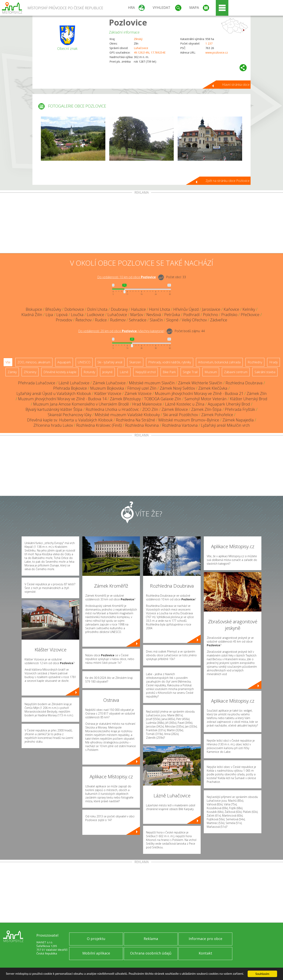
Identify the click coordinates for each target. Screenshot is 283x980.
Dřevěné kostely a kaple (60, 372)
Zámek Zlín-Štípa (206, 409)
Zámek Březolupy (125, 399)
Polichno (210, 315)
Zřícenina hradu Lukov (53, 425)
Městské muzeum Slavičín (152, 383)
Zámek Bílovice (175, 409)
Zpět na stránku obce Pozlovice (228, 181)
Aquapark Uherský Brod (229, 404)
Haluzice (138, 309)
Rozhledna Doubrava (244, 383)
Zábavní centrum (236, 372)
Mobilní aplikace (96, 953)
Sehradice (138, 320)
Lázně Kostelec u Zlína (185, 404)
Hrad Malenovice (147, 404)
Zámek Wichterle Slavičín (200, 383)
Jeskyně (107, 372)
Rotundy (89, 372)
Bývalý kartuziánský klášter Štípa (54, 409)
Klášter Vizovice (108, 393)
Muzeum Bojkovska (107, 388)
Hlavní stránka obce (236, 85)
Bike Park (169, 372)
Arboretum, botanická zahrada (219, 362)
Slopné (172, 320)
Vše (8, 362)
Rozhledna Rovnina (142, 425)
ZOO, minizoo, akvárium (34, 362)
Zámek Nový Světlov (177, 388)
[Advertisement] (141, 224)
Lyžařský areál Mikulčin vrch (225, 425)
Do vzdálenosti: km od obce (127, 277)
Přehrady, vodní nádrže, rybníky (170, 362)
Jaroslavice (211, 309)
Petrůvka (172, 315)
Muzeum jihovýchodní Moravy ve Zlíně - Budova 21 (199, 393)
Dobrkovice (74, 309)
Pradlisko (229, 315)
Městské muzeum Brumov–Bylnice (189, 420)
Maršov (137, 315)
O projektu (96, 939)
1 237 (209, 43)
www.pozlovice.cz (217, 52)
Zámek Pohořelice (217, 415)
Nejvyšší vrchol (146, 372)
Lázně (124, 372)
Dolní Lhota (97, 309)
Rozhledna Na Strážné (136, 420)
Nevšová (154, 315)
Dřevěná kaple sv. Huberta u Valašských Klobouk (70, 420)
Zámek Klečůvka (213, 388)
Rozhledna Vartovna (180, 425)
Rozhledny (255, 362)
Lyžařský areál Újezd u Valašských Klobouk (54, 393)
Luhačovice (141, 48)
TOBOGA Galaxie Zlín (163, 399)
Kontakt (205, 953)
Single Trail (190, 372)
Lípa (49, 315)
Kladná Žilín (32, 315)
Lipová (62, 315)
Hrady (273, 362)
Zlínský (138, 39)
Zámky (12, 372)
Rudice (101, 320)
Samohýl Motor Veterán (206, 399)
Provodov (64, 320)
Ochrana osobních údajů (151, 953)
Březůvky (53, 309)
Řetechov (84, 320)
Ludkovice (96, 315)
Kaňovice (231, 309)
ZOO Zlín (150, 409)
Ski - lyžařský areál (110, 362)
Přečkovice (250, 315)
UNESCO (84, 362)
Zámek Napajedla (238, 420)
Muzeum (211, 372)
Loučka (77, 315)
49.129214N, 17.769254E (150, 52)
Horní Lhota (160, 309)
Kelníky (249, 309)
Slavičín (156, 320)
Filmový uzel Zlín (142, 388)
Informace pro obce (205, 939)
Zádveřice (219, 320)
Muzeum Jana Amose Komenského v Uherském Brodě (81, 404)
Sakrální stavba (265, 372)
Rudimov (118, 320)
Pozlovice (128, 22)
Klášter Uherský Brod (249, 399)
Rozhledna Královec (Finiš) (99, 425)
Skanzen (135, 362)
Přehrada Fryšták (240, 409)
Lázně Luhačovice (74, 383)
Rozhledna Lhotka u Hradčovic (112, 409)
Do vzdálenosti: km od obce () (121, 331)
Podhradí (192, 315)
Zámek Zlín (257, 393)
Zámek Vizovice (138, 393)
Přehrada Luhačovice (37, 383)
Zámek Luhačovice (109, 383)
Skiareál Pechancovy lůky (70, 415)
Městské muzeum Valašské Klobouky (127, 415)
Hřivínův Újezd (186, 309)
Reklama (151, 939)
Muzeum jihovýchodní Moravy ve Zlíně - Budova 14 (62, 399)
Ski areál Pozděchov (181, 415)
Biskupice (34, 309)
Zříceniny (30, 372)
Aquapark (64, 362)
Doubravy (119, 309)
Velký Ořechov (194, 320)
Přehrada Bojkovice (70, 388)
